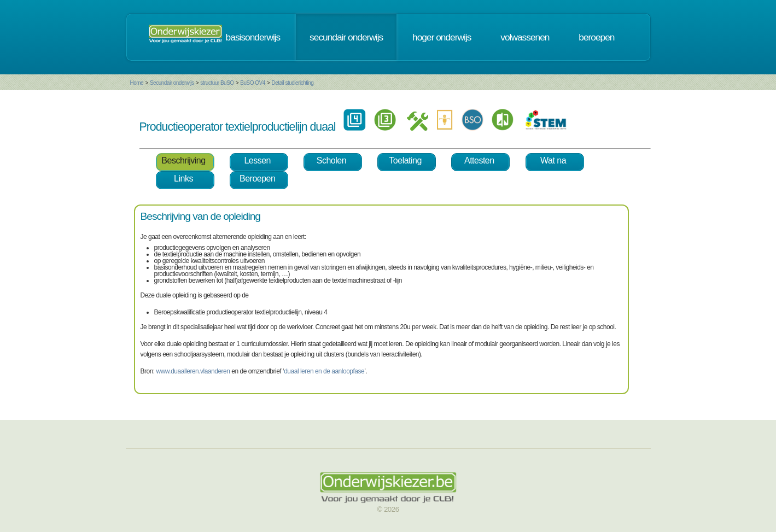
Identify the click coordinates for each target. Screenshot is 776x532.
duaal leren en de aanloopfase (324, 371)
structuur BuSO (217, 83)
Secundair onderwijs (172, 83)
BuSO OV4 (252, 83)
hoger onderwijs (442, 37)
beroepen (596, 37)
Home (137, 83)
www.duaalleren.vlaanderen (193, 371)
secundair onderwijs (346, 37)
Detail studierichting (293, 83)
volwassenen (525, 37)
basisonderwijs (253, 37)
